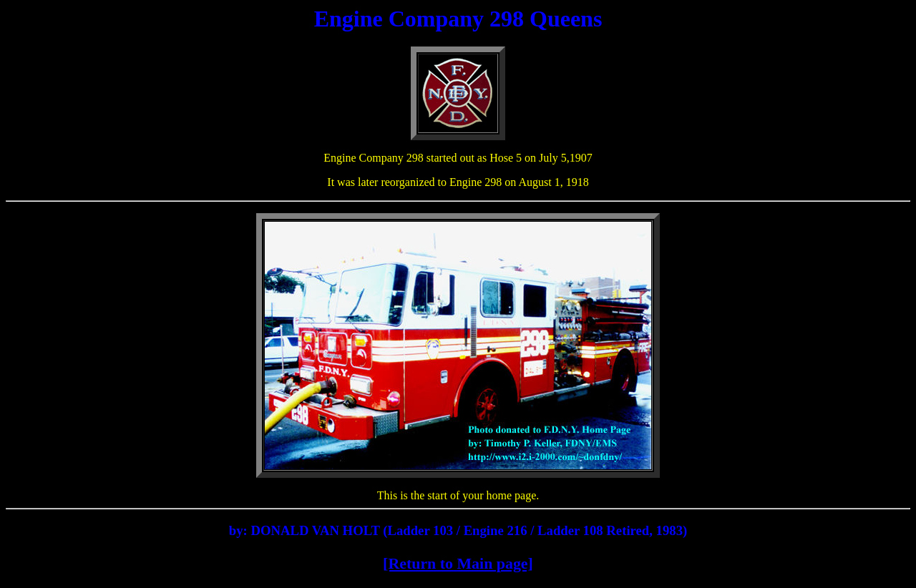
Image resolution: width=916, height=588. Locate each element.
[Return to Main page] (458, 563)
